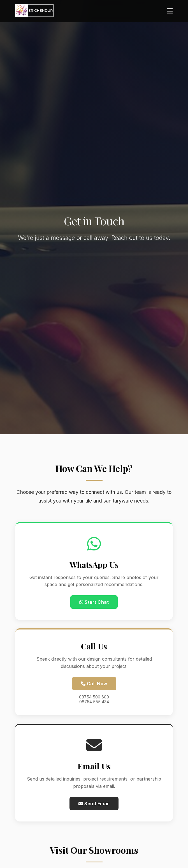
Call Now (94, 684)
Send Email (94, 804)
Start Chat (94, 602)
